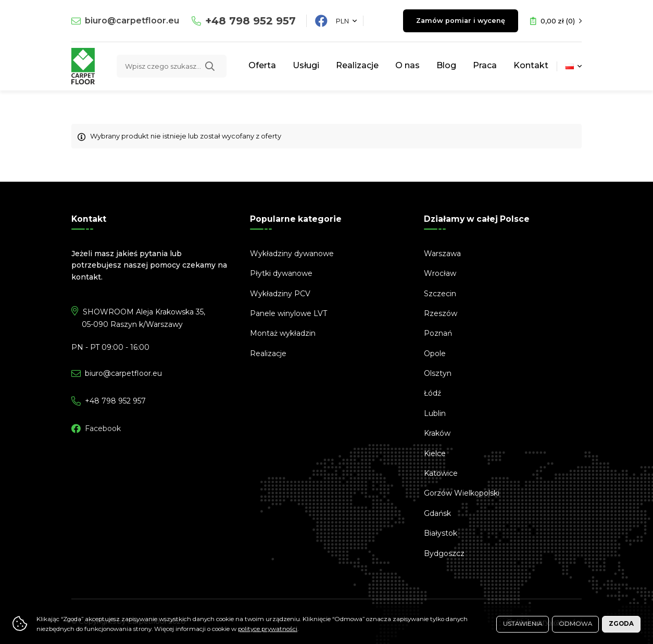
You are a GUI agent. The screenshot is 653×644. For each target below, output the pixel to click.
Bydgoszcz (444, 553)
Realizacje (357, 65)
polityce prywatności (268, 629)
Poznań (438, 333)
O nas (407, 65)
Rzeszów (441, 313)
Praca (485, 65)
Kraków (437, 433)
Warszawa (442, 254)
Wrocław (440, 273)
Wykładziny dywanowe (292, 254)
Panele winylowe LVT (288, 313)
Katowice (441, 473)
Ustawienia (523, 624)
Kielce (435, 453)
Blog (446, 65)
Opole (435, 353)
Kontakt (531, 65)
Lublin (435, 413)
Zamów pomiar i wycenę (458, 21)
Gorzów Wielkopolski (462, 493)
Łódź (432, 393)
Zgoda (621, 624)
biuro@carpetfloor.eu (132, 21)
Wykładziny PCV (280, 294)
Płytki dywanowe (281, 273)
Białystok (441, 533)
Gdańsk (437, 513)
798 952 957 (250, 21)
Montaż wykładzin (283, 333)
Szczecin (440, 294)
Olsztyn (438, 373)
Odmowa (575, 624)
